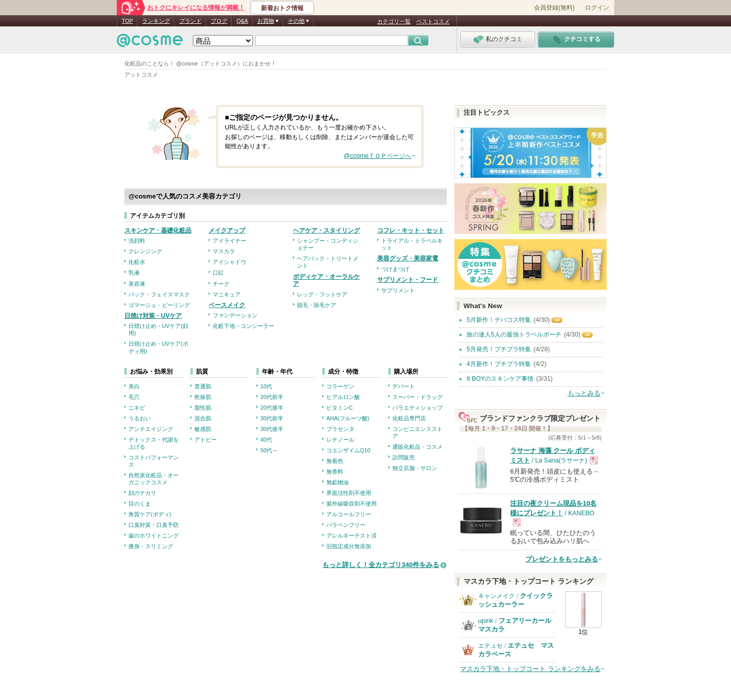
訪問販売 (404, 457)
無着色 (335, 461)
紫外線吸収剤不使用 (352, 504)
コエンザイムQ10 (348, 450)
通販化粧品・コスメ (418, 447)
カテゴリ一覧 (394, 21)
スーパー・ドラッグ (418, 397)
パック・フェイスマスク (159, 294)
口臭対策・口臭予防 (154, 525)
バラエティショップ (418, 408)
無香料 (335, 472)
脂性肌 (203, 408)
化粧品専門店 (409, 418)
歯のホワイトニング (154, 536)
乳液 (134, 273)
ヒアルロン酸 (343, 397)
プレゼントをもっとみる (562, 559)
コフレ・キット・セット (411, 230)
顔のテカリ (142, 493)
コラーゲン (340, 386)
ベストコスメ (433, 21)
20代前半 (272, 397)
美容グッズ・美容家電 (408, 258)
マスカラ (224, 251)
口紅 (218, 273)
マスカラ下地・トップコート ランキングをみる (530, 669)
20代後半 (272, 408)
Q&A (242, 21)
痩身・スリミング (151, 546)
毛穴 (134, 397)
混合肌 (203, 418)
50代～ (269, 450)
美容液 (137, 284)
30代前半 (272, 418)
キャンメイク (496, 596)
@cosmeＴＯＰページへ (377, 156)
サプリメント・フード (408, 280)
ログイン (597, 8)
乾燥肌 (203, 397)
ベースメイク (227, 305)
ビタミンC (340, 408)
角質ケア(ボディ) (150, 514)
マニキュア (227, 294)
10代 (266, 386)
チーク (221, 284)
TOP (127, 21)
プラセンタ (340, 429)
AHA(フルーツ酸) (348, 418)
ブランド (190, 21)
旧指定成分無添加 (349, 546)
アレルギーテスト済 (352, 536)
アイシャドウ (229, 262)
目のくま (140, 504)
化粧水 (137, 262)
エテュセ (490, 646)
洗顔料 (137, 241)
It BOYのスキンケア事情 (500, 379)
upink (486, 621)
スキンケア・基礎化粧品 (158, 230)
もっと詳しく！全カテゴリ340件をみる (381, 565)
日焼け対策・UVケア (153, 316)
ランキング (156, 21)
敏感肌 (203, 429)
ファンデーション (235, 315)
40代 (266, 440)
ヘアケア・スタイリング (326, 230)
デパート (404, 386)
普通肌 (203, 386)
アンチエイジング (151, 429)
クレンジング (145, 251)
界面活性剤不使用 (349, 493)
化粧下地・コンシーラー (243, 326)
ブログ (219, 21)
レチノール (340, 440)
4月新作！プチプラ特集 (499, 364)
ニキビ (137, 408)
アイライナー (229, 241)
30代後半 (272, 429)
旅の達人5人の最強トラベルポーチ (514, 335)
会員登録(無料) (554, 8)
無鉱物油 (338, 482)
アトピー (206, 440)
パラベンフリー (346, 525)
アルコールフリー (349, 514)
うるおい (140, 418)
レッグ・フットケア (322, 294)
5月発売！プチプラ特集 (499, 349)
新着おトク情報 (282, 8)
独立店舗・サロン (415, 468)
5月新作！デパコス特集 (499, 320)
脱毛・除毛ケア (317, 305)
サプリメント (398, 290)
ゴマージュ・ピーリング (159, 305)
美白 (134, 386)
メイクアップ (227, 230)
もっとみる (584, 393)
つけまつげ (395, 269)
